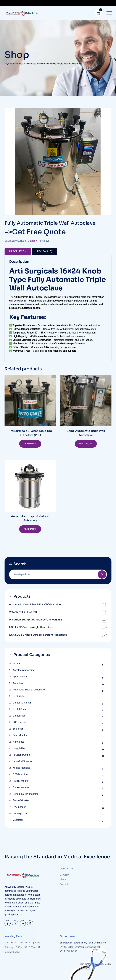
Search (102, 574)
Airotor (16, 664)
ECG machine (20, 722)
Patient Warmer (21, 787)
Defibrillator (19, 696)
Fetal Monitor (20, 735)
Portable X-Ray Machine (26, 794)
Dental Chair (19, 709)
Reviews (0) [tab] (45, 251)
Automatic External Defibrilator (29, 690)
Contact (64, 884)
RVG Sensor (19, 807)
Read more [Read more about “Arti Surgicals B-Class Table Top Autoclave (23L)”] (30, 444)
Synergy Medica (104, 964)
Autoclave (44, 241)
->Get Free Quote (35, 232)
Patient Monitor (21, 781)
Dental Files (19, 716)
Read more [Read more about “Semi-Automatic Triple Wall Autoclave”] (86, 444)
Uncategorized (20, 813)
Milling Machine (21, 768)
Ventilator (18, 820)
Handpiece (19, 742)
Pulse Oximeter (21, 800)
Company (65, 875)
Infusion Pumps (21, 755)
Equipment (19, 729)
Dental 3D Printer (22, 703)
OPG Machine (20, 774)
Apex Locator (20, 677)
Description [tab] (18, 251)
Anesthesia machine (24, 670)
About (63, 880)
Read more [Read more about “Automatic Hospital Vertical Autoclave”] (30, 529)
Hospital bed (20, 748)
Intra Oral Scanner (22, 761)
